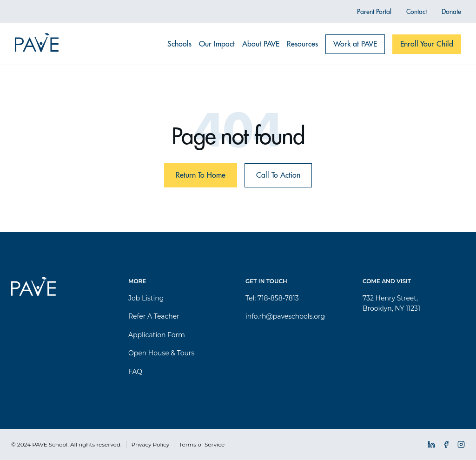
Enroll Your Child (427, 44)
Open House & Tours (161, 353)
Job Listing (146, 298)
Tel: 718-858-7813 (272, 298)
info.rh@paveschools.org (285, 316)
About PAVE (261, 44)
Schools (179, 44)
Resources (302, 44)
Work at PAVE (355, 44)
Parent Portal (374, 12)
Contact (416, 12)
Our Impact (217, 44)
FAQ (135, 372)
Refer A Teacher (154, 316)
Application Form (157, 335)
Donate (451, 12)
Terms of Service (202, 444)
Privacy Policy (151, 444)
